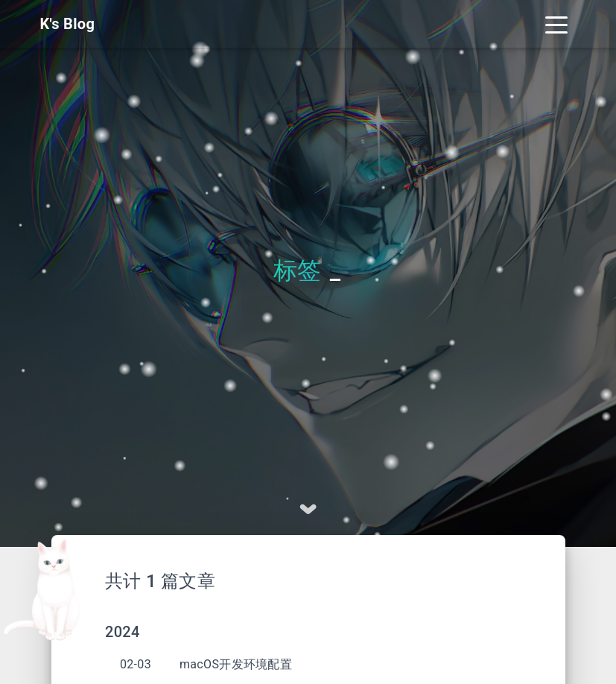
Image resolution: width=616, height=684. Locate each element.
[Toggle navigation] (556, 24)
